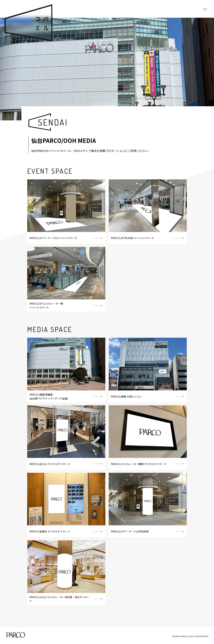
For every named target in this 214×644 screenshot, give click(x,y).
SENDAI (53, 122)
